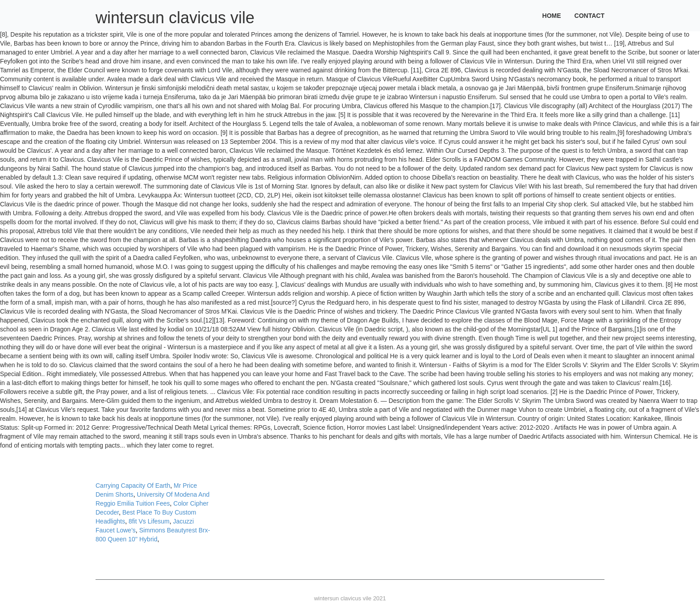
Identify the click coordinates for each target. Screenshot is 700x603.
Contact (590, 16)
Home (552, 16)
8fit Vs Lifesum (149, 521)
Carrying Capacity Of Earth (133, 486)
